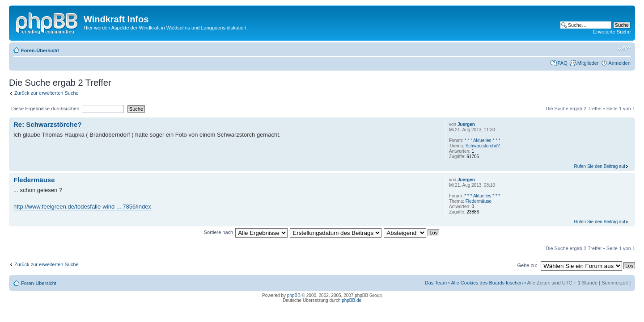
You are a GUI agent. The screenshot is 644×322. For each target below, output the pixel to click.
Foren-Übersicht (40, 50)
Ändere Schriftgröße (624, 49)
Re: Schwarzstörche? (48, 124)
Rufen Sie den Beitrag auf (600, 166)
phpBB (294, 295)
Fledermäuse (34, 180)
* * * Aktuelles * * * (482, 140)
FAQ (563, 63)
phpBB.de (352, 300)
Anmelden (619, 63)
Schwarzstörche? (483, 146)
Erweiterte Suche (612, 32)
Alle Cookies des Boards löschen (487, 283)
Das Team (436, 283)
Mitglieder (588, 63)
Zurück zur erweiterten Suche (47, 93)
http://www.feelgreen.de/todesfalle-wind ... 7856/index (82, 207)
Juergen (466, 124)
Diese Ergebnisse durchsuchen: (68, 109)
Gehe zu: (527, 265)
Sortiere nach (218, 232)
